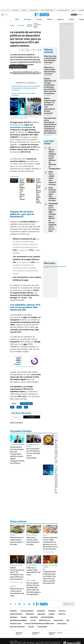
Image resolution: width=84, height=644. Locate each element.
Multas (31, 627)
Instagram (20, 604)
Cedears (63, 267)
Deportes (34, 617)
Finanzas (39, 19)
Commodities (57, 267)
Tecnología (58, 620)
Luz (26, 407)
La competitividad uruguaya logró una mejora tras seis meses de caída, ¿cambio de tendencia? (49, 576)
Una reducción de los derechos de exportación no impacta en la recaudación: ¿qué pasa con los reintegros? (50, 125)
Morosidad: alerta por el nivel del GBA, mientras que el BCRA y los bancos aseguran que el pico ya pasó (53, 217)
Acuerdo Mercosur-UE (63, 10)
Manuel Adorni (34, 10)
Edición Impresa (47, 617)
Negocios (61, 19)
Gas (12, 407)
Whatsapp (34, 604)
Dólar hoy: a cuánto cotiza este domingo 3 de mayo (50, 71)
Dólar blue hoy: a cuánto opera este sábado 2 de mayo (52, 194)
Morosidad (15, 10)
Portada (13, 611)
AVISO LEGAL (62, 624)
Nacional (14, 617)
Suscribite (32, 417)
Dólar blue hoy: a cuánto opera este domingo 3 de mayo (50, 59)
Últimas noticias (27, 611)
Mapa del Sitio (16, 624)
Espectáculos (45, 620)
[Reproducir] (26, 70)
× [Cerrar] (25, 67)
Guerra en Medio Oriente (47, 10)
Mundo (24, 617)
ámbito (12, 25)
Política (50, 19)
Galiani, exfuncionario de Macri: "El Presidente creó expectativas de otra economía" (50, 106)
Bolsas (51, 267)
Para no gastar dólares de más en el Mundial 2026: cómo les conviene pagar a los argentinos (23, 189)
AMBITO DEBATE (56, 633)
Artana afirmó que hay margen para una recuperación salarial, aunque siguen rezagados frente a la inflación (17, 455)
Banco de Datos (16, 614)
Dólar (17, 19)
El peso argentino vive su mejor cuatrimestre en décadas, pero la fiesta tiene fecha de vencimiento (26, 88)
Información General (19, 620)
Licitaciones (42, 627)
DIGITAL (20, 633)
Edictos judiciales (17, 627)
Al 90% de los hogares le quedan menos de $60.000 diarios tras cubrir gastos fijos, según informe (39, 191)
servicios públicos (30, 25)
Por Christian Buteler (49, 552)
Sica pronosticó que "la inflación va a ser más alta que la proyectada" (33, 453)
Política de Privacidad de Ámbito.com (39, 624)
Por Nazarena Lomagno (16, 582)
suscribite (74, 15)
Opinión (72, 19)
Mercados (30, 614)
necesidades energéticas (21, 127)
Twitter (11, 604)
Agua (19, 407)
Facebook (15, 604)
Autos (33, 620)
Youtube (29, 604)
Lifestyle (62, 614)
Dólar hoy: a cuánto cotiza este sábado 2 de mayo (52, 178)
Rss (68, 620)
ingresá (80, 15)
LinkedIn (24, 604)
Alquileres (24, 10)
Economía (27, 19)
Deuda (74, 10)
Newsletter (68, 604)
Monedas (46, 267)
